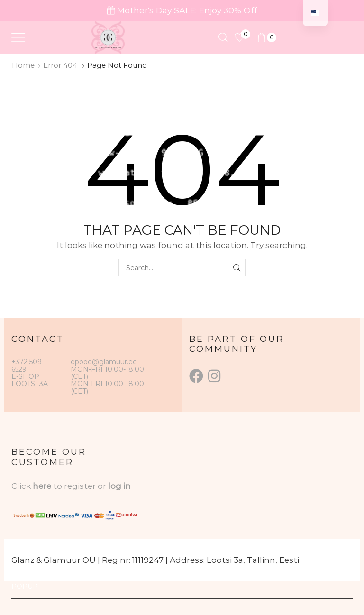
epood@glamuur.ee (104, 362)
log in (119, 486)
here (42, 486)
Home (23, 65)
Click (22, 486)
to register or (81, 486)
